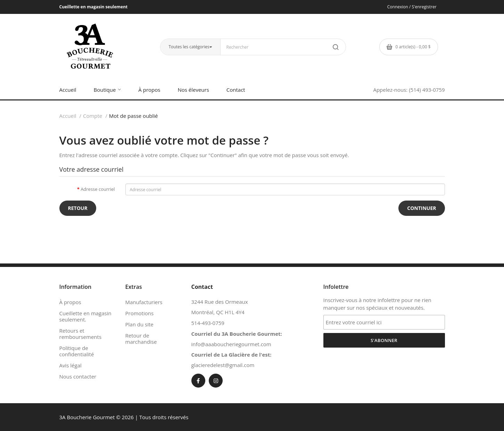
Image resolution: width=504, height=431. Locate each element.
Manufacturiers (144, 302)
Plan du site (139, 324)
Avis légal (71, 365)
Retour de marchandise (141, 339)
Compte (93, 116)
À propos (70, 302)
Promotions (140, 313)
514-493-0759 (208, 323)
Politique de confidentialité (77, 351)
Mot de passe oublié (134, 116)
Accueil (68, 116)
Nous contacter (78, 376)
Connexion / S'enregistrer (412, 7)
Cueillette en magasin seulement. (85, 316)
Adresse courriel (98, 189)
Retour (78, 208)
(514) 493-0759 (427, 90)
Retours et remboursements (81, 334)
